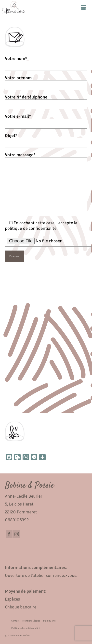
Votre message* (46, 157)
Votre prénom (46, 81)
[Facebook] (9, 534)
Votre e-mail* (46, 120)
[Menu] (83, 7)
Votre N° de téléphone (46, 101)
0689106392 (17, 520)
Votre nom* (46, 62)
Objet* (46, 139)
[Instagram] (17, 534)
